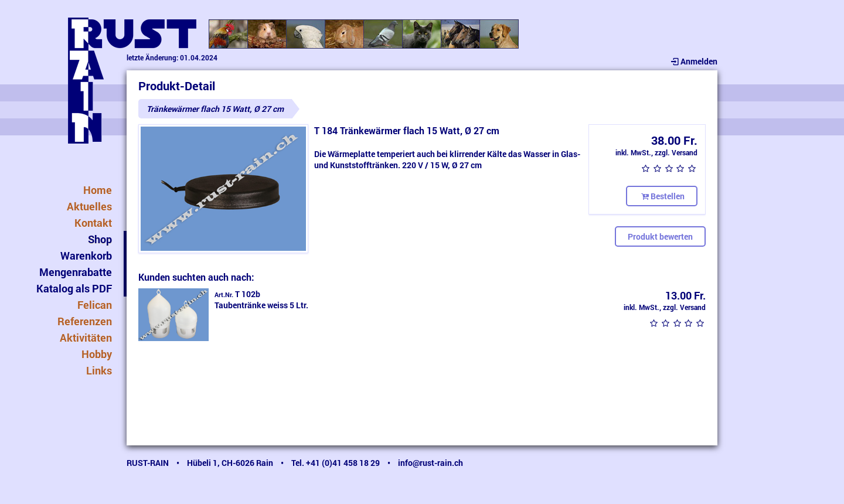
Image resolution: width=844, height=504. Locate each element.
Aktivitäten (86, 338)
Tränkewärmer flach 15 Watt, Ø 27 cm (215, 109)
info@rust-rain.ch (430, 463)
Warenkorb (86, 256)
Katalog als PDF (74, 288)
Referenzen (85, 321)
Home (98, 190)
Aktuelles (89, 206)
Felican (95, 305)
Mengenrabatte (76, 272)
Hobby (97, 354)
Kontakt (93, 223)
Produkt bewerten (660, 236)
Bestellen (662, 196)
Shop (100, 239)
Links (99, 370)
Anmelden (693, 61)
